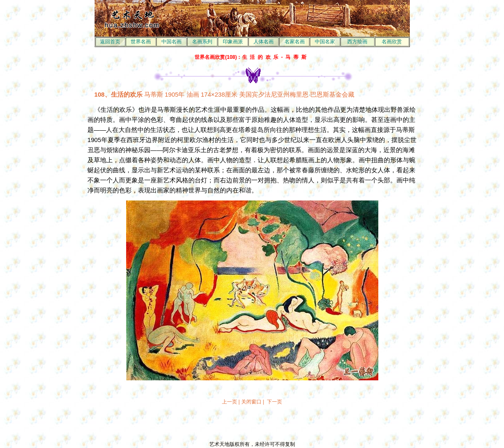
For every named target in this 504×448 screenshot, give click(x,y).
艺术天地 (219, 444)
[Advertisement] (252, 423)
